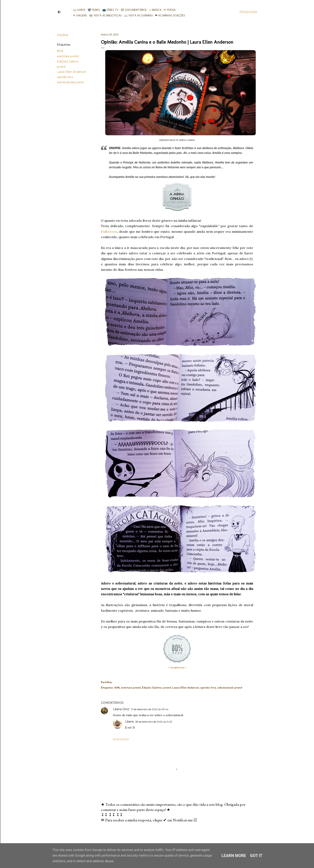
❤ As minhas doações (169, 16)
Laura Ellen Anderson (72, 72)
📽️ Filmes (92, 10)
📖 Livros (77, 10)
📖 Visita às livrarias (137, 16)
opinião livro (65, 77)
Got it (256, 856)
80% (60, 51)
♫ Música (154, 10)
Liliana (129, 722)
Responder (121, 739)
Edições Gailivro (68, 61)
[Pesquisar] (248, 12)
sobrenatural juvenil (70, 82)
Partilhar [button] (63, 35)
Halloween (109, 232)
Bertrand (180, 668)
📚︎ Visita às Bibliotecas (104, 16)
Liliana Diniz (121, 709)
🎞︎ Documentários (132, 10)
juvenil (61, 67)
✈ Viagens (78, 16)
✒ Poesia (168, 10)
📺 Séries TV (109, 10)
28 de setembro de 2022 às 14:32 (154, 722)
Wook (173, 668)
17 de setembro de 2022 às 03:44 (150, 709)
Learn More (234, 856)
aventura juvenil (68, 56)
